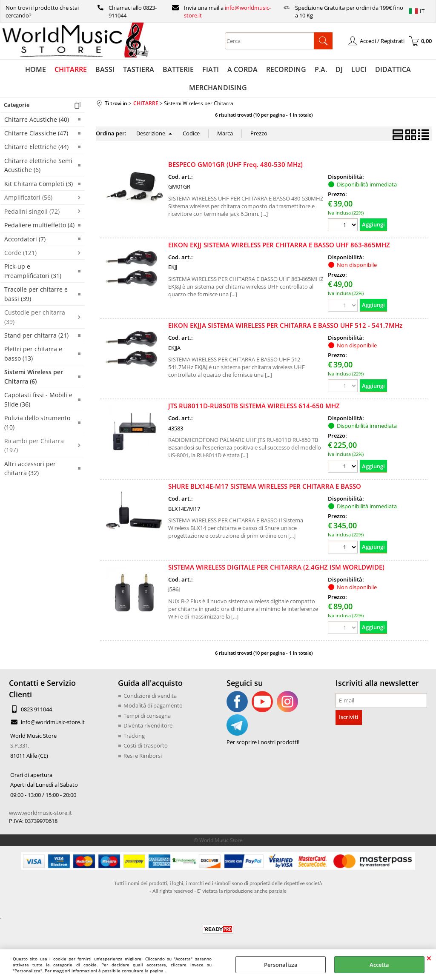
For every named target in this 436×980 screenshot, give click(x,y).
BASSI (105, 69)
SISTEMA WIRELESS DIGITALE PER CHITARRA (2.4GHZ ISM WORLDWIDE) (276, 567)
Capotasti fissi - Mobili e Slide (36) (38, 400)
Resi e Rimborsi (143, 756)
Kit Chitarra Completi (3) (39, 184)
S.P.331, (20, 746)
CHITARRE (71, 69)
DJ (339, 69)
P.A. (321, 69)
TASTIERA (139, 69)
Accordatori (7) (25, 239)
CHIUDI (429, 958)
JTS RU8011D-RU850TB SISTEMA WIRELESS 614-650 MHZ (254, 406)
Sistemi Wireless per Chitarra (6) (34, 377)
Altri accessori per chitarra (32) (30, 468)
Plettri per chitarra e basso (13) (33, 354)
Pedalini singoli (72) (32, 211)
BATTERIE (178, 69)
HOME (36, 69)
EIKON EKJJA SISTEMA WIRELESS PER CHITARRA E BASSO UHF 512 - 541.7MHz (285, 325)
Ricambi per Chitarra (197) (34, 445)
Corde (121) (20, 253)
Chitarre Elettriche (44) (36, 147)
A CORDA (242, 69)
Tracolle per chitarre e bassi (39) (36, 294)
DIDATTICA (393, 69)
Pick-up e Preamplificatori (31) (33, 271)
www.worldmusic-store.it (40, 813)
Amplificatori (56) (28, 198)
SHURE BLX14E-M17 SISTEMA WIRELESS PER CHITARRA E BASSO (265, 487)
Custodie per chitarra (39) (35, 317)
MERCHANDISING (218, 88)
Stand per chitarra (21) (36, 335)
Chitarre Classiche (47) (36, 133)
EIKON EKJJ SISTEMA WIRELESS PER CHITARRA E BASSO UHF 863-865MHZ (279, 245)
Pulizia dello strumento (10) (37, 422)
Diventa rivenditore (148, 726)
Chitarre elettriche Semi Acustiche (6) (38, 165)
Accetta (379, 965)
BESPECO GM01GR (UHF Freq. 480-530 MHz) (235, 164)
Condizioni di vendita (150, 696)
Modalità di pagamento (153, 706)
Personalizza (281, 965)
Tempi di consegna (147, 716)
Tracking (134, 736)
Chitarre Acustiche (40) (37, 119)
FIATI (211, 69)
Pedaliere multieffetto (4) (39, 225)
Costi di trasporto (146, 746)
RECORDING (286, 69)
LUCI (359, 69)
